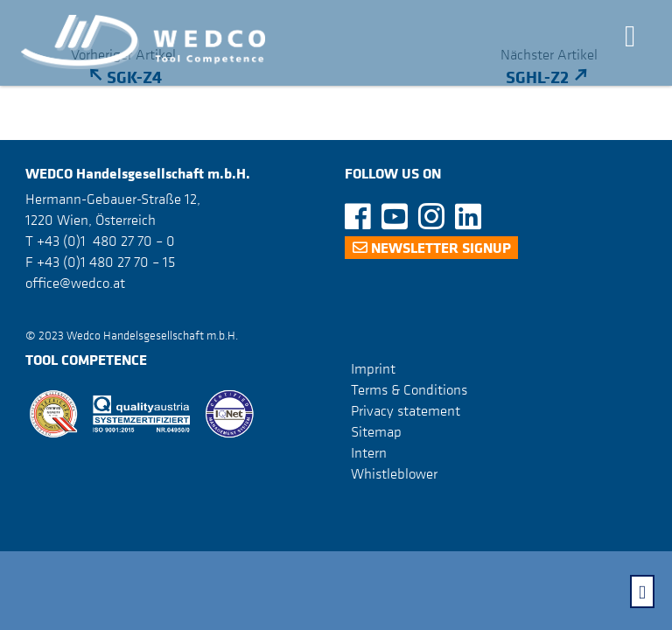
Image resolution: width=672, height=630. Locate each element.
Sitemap (376, 431)
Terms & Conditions (409, 389)
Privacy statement (406, 410)
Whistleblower (394, 473)
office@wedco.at (75, 283)
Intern (369, 452)
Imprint (373, 368)
